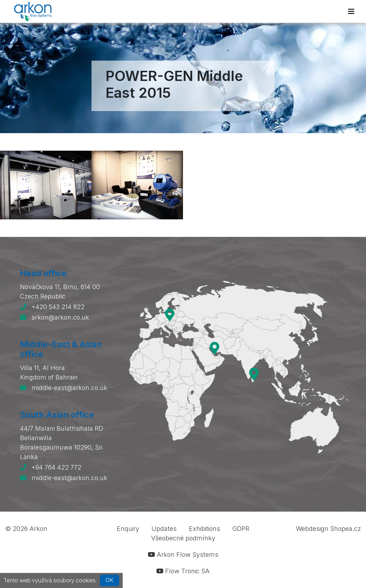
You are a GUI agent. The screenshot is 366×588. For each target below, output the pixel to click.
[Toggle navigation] (351, 12)
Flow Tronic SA (183, 571)
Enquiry (128, 529)
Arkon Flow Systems (183, 555)
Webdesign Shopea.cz (328, 529)
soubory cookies (74, 580)
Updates (164, 529)
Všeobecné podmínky (183, 538)
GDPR (241, 529)
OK (110, 580)
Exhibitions (205, 529)
